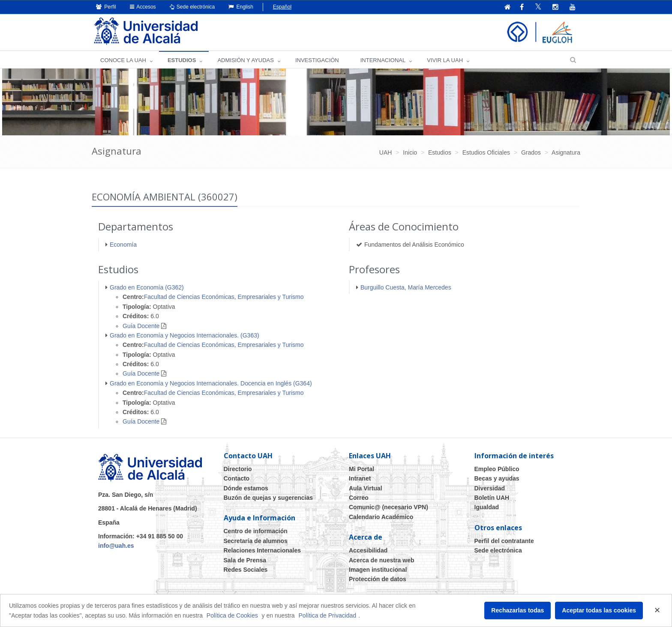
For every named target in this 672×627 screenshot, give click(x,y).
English (241, 7)
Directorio (238, 469)
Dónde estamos (246, 488)
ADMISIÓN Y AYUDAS (246, 60)
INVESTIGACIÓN (317, 60)
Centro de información (256, 531)
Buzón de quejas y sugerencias (268, 498)
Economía (123, 245)
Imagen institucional (378, 570)
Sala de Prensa (245, 560)
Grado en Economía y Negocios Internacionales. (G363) (184, 335)
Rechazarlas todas (517, 610)
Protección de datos (378, 579)
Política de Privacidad (328, 615)
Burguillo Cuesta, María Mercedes (406, 287)
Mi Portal (361, 469)
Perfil (106, 7)
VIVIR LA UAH (445, 60)
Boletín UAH (492, 498)
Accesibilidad (368, 550)
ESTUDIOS (182, 60)
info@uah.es (116, 546)
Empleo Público (497, 469)
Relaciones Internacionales (262, 550)
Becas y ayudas (497, 478)
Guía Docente (141, 326)
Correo (359, 498)
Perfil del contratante (504, 541)
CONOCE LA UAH (123, 60)
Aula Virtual (366, 488)
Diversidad (490, 488)
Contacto (237, 478)
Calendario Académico (381, 517)
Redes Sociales (246, 570)
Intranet (360, 478)
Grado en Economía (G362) (147, 287)
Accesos (143, 7)
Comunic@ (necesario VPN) (388, 507)
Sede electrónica (192, 7)
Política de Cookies (232, 615)
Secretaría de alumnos (256, 541)
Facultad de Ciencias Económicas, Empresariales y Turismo (224, 297)
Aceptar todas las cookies (599, 610)
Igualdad (487, 507)
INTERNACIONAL (383, 60)
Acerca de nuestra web (382, 560)
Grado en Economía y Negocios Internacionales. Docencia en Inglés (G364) (211, 383)
